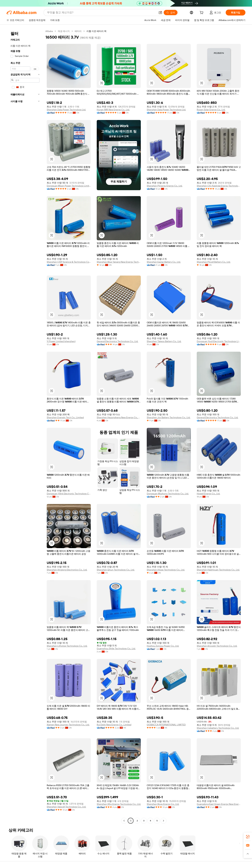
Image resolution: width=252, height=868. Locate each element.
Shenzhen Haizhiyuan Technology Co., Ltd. (218, 570)
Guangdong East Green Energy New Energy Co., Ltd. (219, 804)
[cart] (202, 13)
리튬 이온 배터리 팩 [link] (96, 31)
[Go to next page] (164, 821)
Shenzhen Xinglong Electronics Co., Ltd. (67, 570)
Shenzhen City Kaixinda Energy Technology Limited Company (219, 186)
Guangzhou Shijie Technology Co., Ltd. (116, 648)
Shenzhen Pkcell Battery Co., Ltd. (214, 262)
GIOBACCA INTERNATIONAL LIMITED (166, 725)
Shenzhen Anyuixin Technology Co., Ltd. (217, 646)
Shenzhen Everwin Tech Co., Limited (65, 417)
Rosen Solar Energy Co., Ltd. (211, 110)
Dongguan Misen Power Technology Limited (69, 186)
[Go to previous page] (124, 821)
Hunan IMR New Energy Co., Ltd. (113, 110)
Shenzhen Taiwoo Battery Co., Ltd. (164, 341)
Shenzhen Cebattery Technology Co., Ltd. (218, 728)
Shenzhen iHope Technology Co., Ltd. (166, 570)
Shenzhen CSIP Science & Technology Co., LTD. (69, 262)
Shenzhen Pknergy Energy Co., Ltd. (165, 186)
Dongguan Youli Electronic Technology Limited (219, 341)
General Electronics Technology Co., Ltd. (117, 341)
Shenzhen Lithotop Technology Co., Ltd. (67, 646)
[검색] (171, 13)
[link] (248, 837)
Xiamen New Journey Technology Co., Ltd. (68, 725)
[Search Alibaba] (101, 13)
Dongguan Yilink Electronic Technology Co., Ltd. (69, 494)
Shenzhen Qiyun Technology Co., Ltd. (116, 570)
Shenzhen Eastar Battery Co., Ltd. (164, 262)
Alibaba (49, 31)
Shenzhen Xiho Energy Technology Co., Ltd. (119, 804)
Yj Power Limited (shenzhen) (61, 341)
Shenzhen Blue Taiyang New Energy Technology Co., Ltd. (119, 262)
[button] (160, 13)
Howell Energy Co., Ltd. (208, 494)
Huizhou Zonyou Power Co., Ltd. (163, 646)
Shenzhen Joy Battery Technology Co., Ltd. (169, 417)
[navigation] (25, 426)
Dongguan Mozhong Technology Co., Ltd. (168, 494)
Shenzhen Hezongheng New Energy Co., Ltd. (119, 417)
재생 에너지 (64, 31)
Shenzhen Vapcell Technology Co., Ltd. (66, 807)
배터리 (78, 31)
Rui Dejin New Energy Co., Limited (114, 725)
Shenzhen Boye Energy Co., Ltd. (163, 804)
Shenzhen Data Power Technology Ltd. (66, 110)
